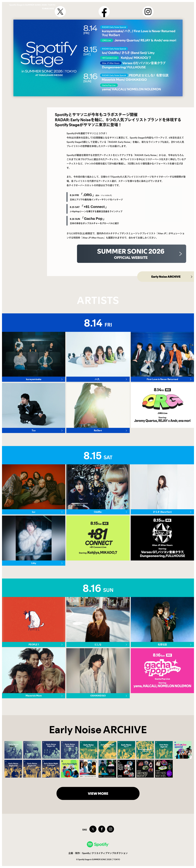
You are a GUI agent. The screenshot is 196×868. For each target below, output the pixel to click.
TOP (145, 7)
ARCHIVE (162, 7)
